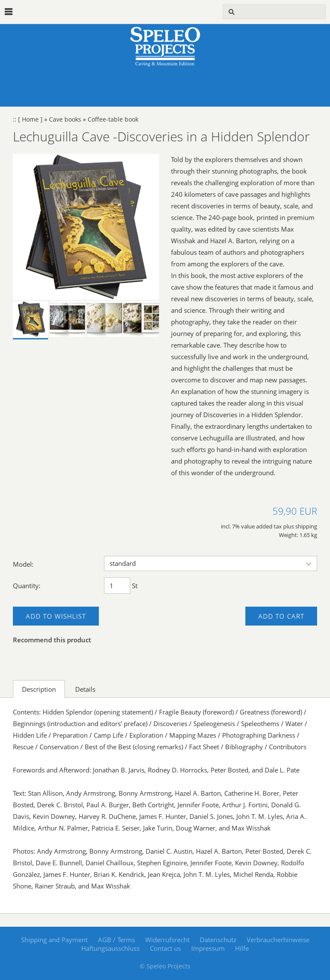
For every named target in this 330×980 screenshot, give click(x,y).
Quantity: (27, 586)
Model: (23, 564)
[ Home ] (30, 119)
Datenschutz (218, 940)
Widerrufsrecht (167, 940)
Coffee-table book (113, 119)
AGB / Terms (116, 940)
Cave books (65, 119)
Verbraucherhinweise (278, 940)
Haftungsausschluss (110, 948)
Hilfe (242, 948)
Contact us (165, 948)
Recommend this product (52, 640)
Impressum (208, 948)
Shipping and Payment (54, 940)
